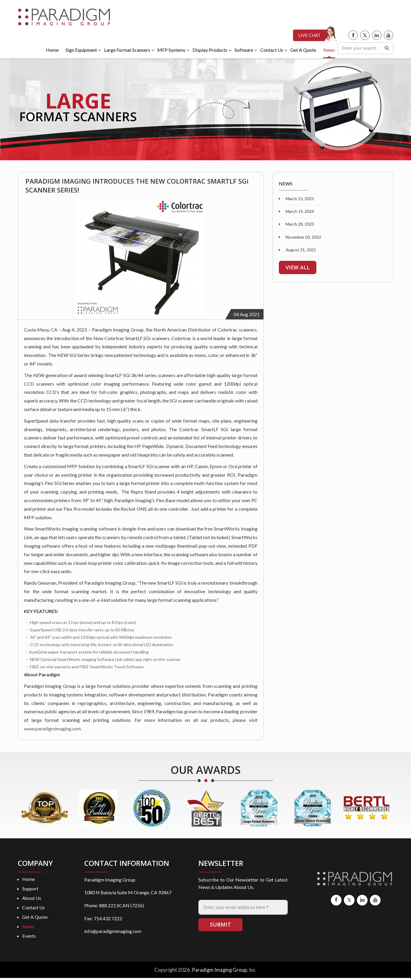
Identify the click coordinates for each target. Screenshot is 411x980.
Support (30, 890)
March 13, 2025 (299, 200)
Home (29, 880)
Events (29, 938)
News (28, 928)
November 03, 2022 (303, 238)
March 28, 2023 (299, 225)
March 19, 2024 (299, 213)
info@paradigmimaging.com (113, 933)
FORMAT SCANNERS (81, 118)
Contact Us (34, 909)
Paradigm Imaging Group (220, 972)
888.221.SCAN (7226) (122, 907)
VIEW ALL (298, 269)
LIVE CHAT (309, 37)
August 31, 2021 (301, 252)
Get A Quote (35, 919)
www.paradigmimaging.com (52, 730)
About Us (32, 900)
